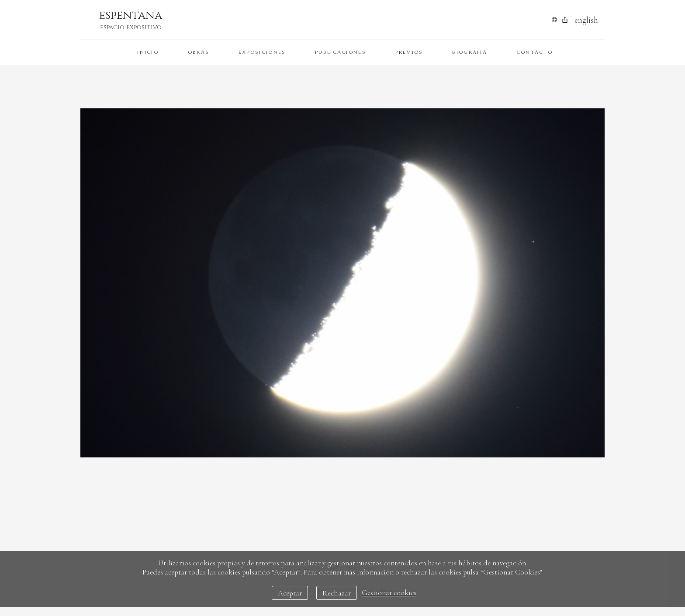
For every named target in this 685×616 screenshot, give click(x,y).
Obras (199, 52)
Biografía (470, 52)
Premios (409, 52)
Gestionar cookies (389, 593)
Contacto (535, 52)
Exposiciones (262, 52)
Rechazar (337, 593)
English (586, 20)
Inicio (148, 52)
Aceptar (290, 593)
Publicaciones (341, 52)
